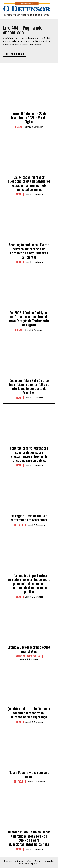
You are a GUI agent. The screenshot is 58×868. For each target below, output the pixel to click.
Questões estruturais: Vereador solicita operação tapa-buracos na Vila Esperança (29, 713)
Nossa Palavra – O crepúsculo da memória (29, 775)
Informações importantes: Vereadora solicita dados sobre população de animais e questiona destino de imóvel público (29, 584)
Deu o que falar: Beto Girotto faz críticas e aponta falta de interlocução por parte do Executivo (29, 387)
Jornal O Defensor (34, 127)
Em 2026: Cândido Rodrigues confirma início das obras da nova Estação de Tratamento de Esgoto (29, 319)
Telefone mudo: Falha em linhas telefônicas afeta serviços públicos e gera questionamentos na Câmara (29, 838)
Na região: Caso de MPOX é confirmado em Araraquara (29, 518)
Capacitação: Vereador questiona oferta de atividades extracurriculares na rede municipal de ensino (29, 183)
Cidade (19, 194)
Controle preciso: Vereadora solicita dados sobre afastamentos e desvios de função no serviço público (29, 454)
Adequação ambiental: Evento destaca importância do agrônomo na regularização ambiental (29, 251)
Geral (19, 127)
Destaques (19, 525)
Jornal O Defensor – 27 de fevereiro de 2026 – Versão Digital (29, 118)
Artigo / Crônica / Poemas (29, 656)
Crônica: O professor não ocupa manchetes (29, 649)
